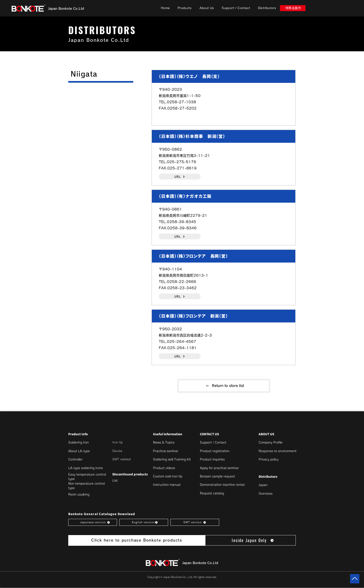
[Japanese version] (93, 522)
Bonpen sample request (217, 476)
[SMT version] (195, 522)
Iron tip (118, 442)
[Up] (355, 579)
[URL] (180, 177)
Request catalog (212, 493)
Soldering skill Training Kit (172, 460)
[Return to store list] (224, 386)
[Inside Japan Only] (250, 540)
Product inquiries (212, 460)
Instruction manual (167, 485)
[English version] (144, 522)
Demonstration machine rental (222, 485)
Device (117, 451)
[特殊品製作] (293, 8)
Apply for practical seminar (219, 468)
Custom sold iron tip (168, 476)
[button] (185, 8)
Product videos (164, 468)
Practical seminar (166, 451)
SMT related (122, 459)
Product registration (215, 451)
